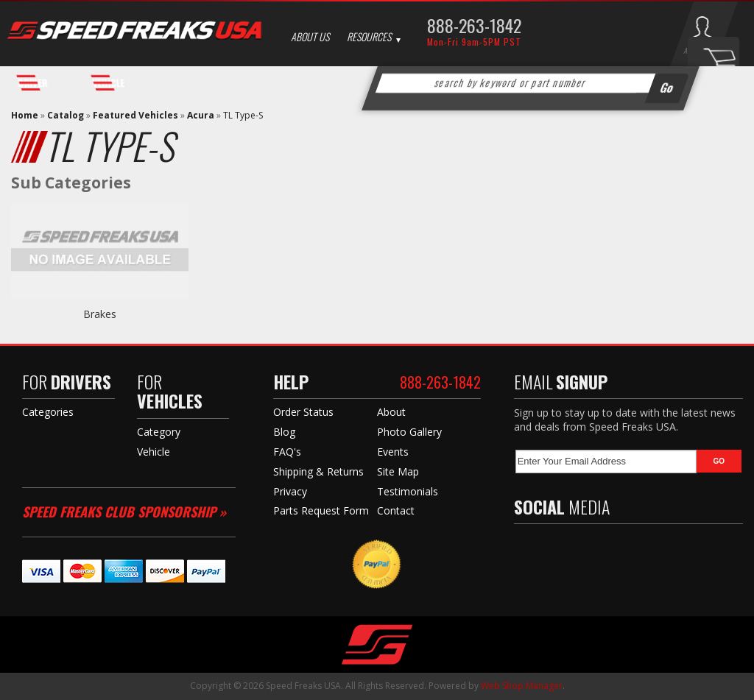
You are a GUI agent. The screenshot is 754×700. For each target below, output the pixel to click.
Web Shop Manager (522, 686)
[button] (530, 83)
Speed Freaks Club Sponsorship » (124, 512)
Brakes (100, 314)
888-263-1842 (474, 25)
